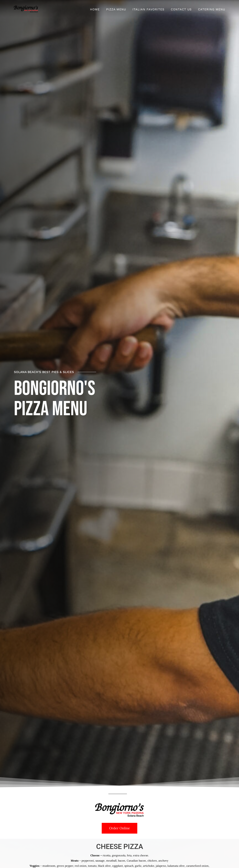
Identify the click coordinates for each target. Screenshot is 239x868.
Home (95, 9)
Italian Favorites (148, 9)
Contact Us (181, 9)
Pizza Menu (116, 9)
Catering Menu (212, 9)
